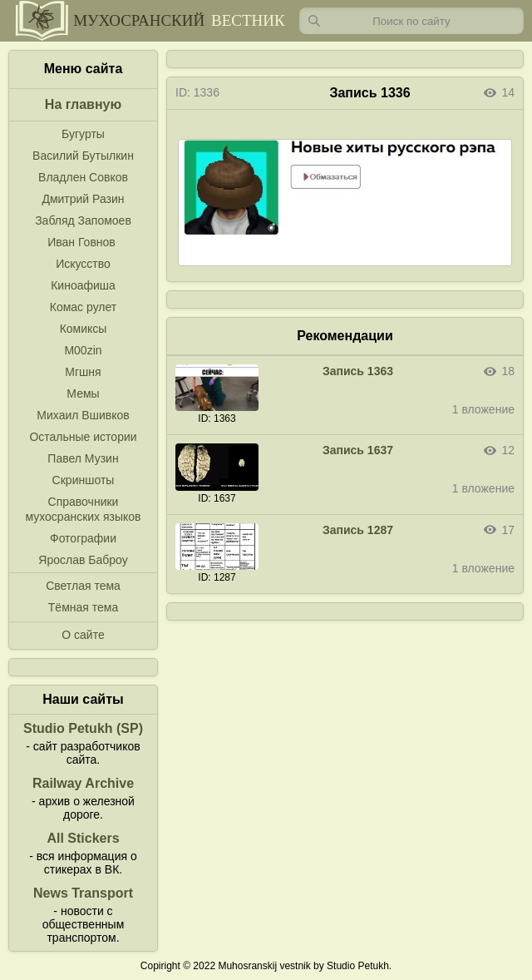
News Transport (83, 893)
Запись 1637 (358, 450)
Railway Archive (83, 783)
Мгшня (83, 372)
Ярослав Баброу (83, 560)
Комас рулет (83, 307)
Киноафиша (83, 285)
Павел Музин (83, 458)
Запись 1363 (358, 371)
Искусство (83, 264)
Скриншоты (84, 480)
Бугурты (83, 134)
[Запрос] (411, 21)
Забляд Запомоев (83, 220)
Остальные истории (83, 437)
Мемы (83, 393)
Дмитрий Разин (83, 199)
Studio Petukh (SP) (83, 728)
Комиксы (84, 329)
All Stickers (83, 838)
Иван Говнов (81, 242)
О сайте (83, 635)
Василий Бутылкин (83, 156)
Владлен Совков (83, 177)
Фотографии (83, 538)
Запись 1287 (358, 530)
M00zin (83, 350)
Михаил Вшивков (83, 415)
